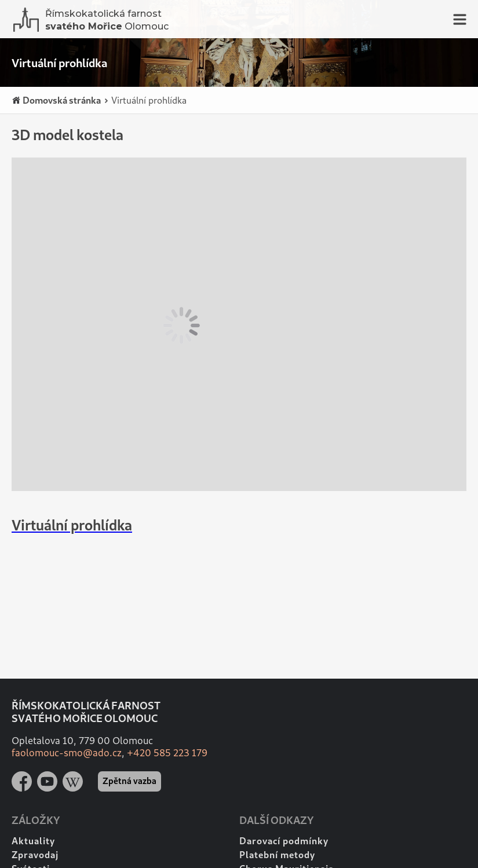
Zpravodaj (35, 854)
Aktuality (33, 840)
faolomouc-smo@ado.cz (67, 752)
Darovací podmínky (284, 840)
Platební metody (277, 854)
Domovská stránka (56, 100)
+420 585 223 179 (167, 752)
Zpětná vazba (129, 781)
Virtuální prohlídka (145, 100)
